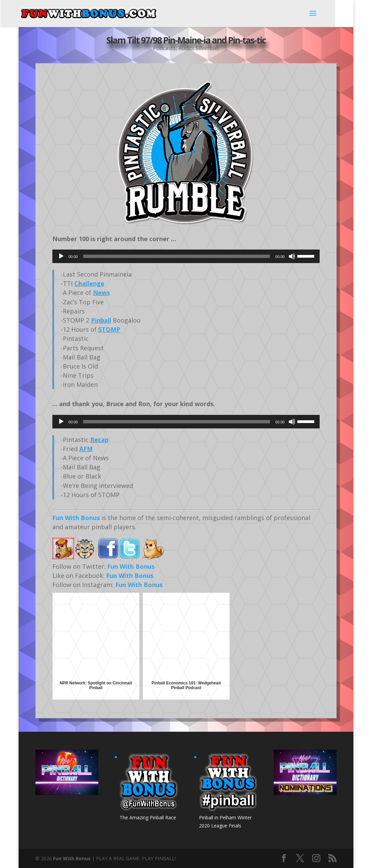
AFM (86, 449)
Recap (99, 440)
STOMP (109, 329)
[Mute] (292, 256)
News (101, 292)
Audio (186, 47)
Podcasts (164, 47)
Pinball (101, 320)
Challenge (89, 283)
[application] (186, 256)
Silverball (207, 47)
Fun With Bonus (76, 518)
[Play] (61, 256)
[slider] (177, 256)
